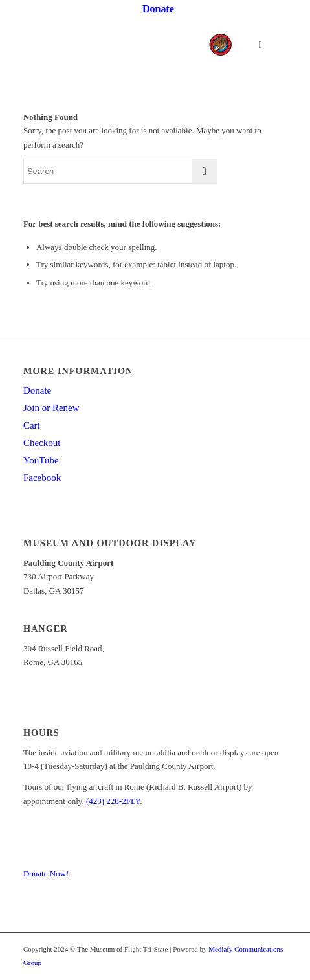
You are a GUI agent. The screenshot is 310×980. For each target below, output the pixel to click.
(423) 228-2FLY (113, 801)
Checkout (42, 443)
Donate (37, 390)
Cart (32, 425)
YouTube (41, 460)
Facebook (42, 478)
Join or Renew (51, 408)
